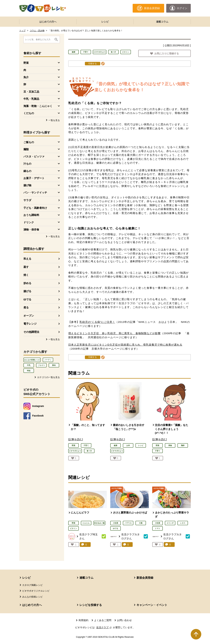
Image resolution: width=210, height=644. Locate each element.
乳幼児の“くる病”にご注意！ (97, 322)
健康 (73, 52)
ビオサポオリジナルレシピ (36, 591)
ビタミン (126, 52)
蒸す (26, 267)
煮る (26, 307)
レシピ (105, 22)
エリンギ (170, 523)
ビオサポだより (100, 52)
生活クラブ (104, 627)
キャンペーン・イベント (152, 605)
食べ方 (113, 52)
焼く (26, 275)
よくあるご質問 (103, 620)
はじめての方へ (48, 22)
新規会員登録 (145, 578)
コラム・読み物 (37, 31)
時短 (29, 371)
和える (27, 259)
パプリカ (128, 523)
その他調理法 (31, 332)
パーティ (48, 360)
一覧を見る (54, 120)
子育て (86, 52)
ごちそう (41, 365)
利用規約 (83, 620)
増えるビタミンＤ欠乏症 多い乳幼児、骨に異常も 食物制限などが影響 (114, 333)
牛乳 (29, 365)
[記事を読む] (76, 439)
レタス (183, 523)
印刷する (93, 64)
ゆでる (27, 299)
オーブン (29, 316)
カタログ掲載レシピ (32, 585)
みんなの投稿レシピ (32, 360)
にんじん (86, 523)
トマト (157, 528)
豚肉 (54, 365)
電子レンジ (30, 324)
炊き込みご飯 (99, 523)
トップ (22, 31)
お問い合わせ (124, 620)
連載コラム (162, 22)
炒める (27, 283)
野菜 (73, 523)
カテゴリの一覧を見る (48, 377)
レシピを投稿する (91, 605)
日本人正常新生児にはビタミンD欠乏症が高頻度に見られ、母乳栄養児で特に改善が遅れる (125, 345)
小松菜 (115, 523)
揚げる (27, 291)
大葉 (141, 523)
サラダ (27, 200)
